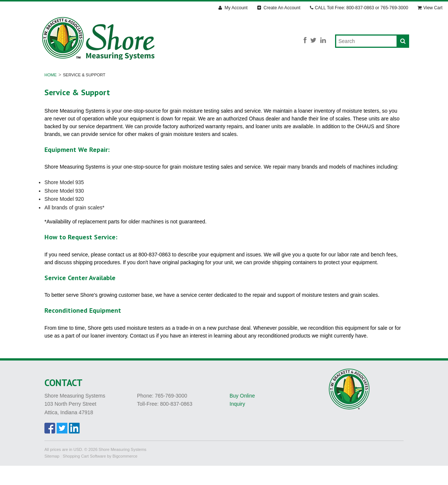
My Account (233, 8)
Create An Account (279, 8)
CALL (359, 8)
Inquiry (237, 423)
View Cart (430, 8)
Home (51, 94)
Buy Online (242, 415)
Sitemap (52, 475)
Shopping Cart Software (84, 475)
